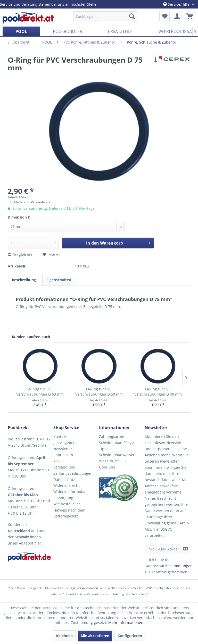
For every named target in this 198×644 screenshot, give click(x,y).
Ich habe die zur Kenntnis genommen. (169, 566)
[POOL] (21, 31)
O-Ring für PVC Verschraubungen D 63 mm (40, 392)
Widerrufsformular (70, 492)
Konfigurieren (130, 636)
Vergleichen (21, 254)
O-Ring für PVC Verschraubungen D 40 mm (158, 392)
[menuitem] (105, 16)
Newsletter (63, 449)
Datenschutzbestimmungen (169, 566)
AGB (57, 461)
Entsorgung (63, 498)
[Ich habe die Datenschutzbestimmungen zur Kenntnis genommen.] (146, 559)
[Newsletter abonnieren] (185, 549)
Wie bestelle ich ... (69, 504)
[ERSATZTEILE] (120, 31)
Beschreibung (24, 280)
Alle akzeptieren (95, 636)
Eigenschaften (59, 280)
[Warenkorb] (190, 16)
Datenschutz (64, 479)
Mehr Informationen (126, 622)
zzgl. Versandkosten (38, 202)
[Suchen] (132, 16)
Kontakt (60, 436)
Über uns (107, 467)
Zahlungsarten (112, 436)
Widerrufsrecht (67, 485)
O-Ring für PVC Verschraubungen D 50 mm (99, 392)
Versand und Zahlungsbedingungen (73, 470)
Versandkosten (87, 588)
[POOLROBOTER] (68, 31)
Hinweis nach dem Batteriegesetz (69, 513)
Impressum (63, 455)
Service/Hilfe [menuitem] (177, 4)
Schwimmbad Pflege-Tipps (117, 446)
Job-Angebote (65, 443)
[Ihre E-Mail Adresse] (163, 549)
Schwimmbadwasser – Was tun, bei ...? (118, 458)
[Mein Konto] (177, 16)
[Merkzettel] (164, 16)
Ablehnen (64, 636)
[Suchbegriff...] (105, 16)
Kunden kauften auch (31, 337)
